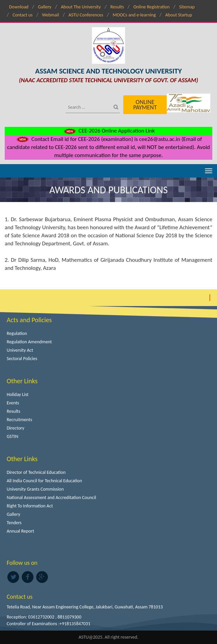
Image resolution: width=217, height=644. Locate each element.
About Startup (179, 15)
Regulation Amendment (29, 342)
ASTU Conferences (86, 15)
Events (13, 403)
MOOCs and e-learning (134, 15)
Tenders (14, 523)
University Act (20, 350)
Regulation (17, 333)
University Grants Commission (35, 489)
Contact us (22, 15)
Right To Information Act (30, 506)
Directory (16, 428)
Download (19, 7)
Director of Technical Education (36, 472)
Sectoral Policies (22, 359)
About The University (81, 7)
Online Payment (145, 105)
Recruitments (19, 420)
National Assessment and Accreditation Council (51, 498)
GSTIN (13, 436)
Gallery (45, 7)
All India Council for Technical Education (44, 481)
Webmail (51, 15)
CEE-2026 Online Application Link (108, 131)
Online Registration (151, 7)
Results (117, 7)
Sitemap (187, 7)
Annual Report (20, 531)
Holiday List (18, 394)
